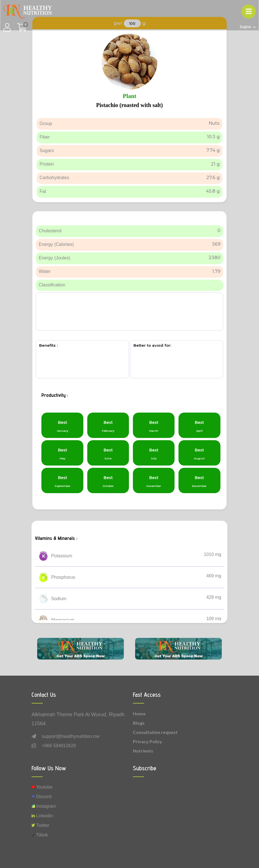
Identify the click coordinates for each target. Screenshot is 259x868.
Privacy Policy (148, 741)
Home (139, 714)
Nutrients (143, 751)
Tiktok (40, 835)
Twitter (40, 825)
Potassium (62, 556)
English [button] (246, 27)
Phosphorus (63, 577)
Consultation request (155, 732)
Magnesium (63, 620)
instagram (44, 806)
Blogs (139, 723)
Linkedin (42, 816)
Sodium (59, 599)
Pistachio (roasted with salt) (130, 105)
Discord (42, 797)
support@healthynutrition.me (71, 736)
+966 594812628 (59, 746)
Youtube (42, 787)
